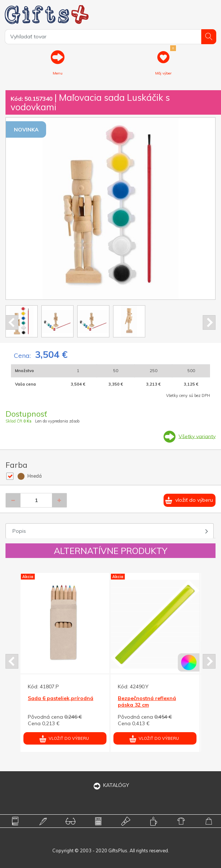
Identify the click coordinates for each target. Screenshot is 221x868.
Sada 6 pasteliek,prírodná (61, 698)
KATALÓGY (110, 785)
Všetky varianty (197, 436)
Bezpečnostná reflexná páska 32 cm (147, 701)
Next (209, 322)
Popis (19, 531)
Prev (12, 322)
